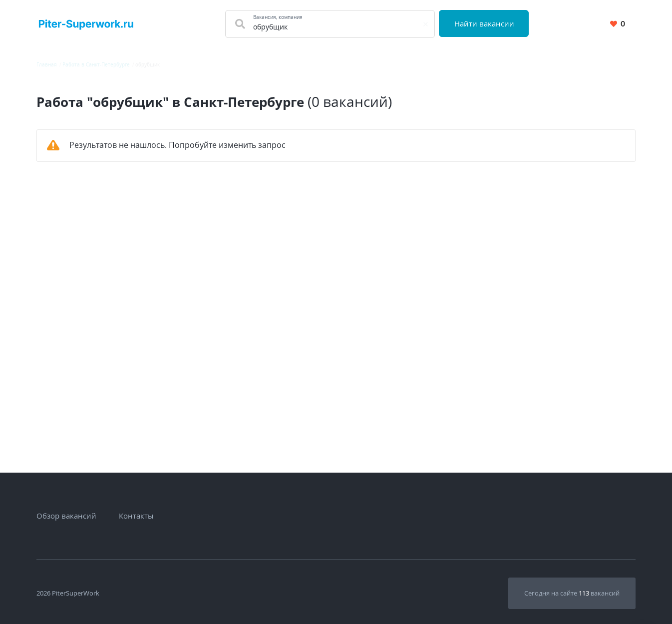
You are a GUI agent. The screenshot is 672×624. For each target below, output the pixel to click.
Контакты (136, 516)
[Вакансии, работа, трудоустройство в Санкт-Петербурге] (86, 24)
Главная (47, 64)
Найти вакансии (484, 23)
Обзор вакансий (66, 516)
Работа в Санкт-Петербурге (96, 64)
